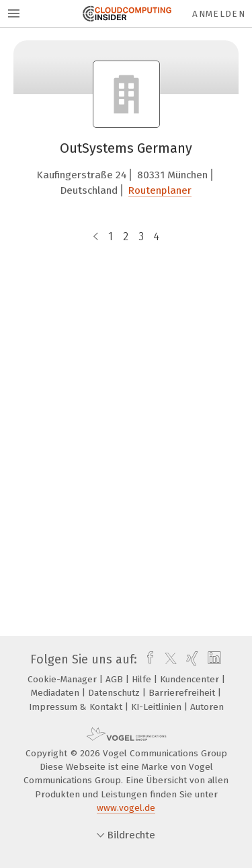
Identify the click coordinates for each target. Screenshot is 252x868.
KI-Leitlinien (158, 707)
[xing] (191, 659)
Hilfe (143, 679)
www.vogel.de (126, 808)
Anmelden (219, 14)
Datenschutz (115, 693)
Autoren (207, 707)
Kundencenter (191, 679)
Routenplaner (160, 190)
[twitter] (167, 659)
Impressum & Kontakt (77, 707)
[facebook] (147, 659)
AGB (116, 679)
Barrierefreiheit (183, 693)
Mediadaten (56, 693)
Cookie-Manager (64, 679)
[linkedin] (213, 659)
